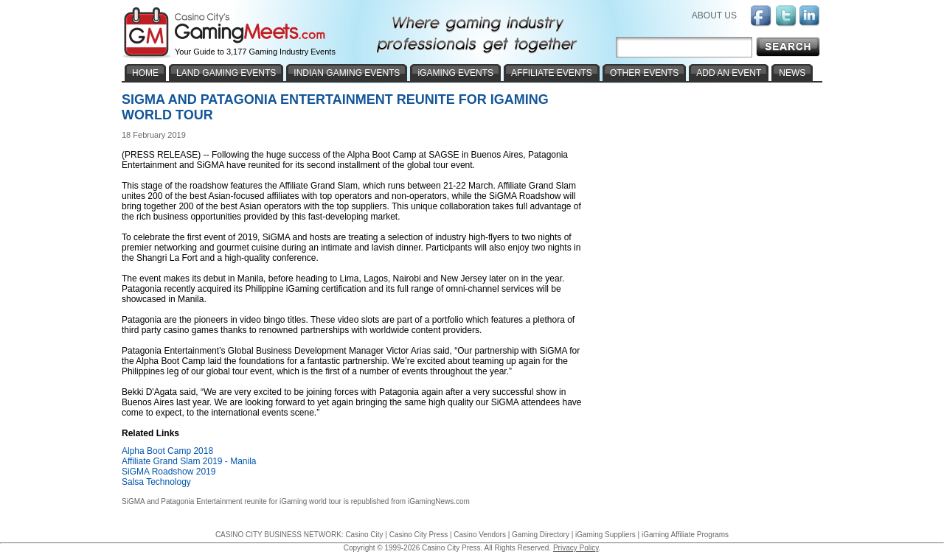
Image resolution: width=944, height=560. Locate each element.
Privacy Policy (576, 548)
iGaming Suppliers (605, 535)
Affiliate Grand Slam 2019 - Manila (189, 461)
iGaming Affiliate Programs (685, 535)
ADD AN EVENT (729, 73)
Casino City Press (419, 535)
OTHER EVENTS (644, 73)
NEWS (792, 73)
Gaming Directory (541, 535)
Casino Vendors (480, 535)
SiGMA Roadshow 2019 (169, 472)
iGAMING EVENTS (455, 73)
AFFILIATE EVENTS (552, 73)
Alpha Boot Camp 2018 (167, 451)
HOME (145, 73)
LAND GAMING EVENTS (226, 73)
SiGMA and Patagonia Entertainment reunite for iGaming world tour (232, 501)
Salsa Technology (156, 482)
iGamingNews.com (439, 501)
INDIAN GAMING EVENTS (347, 73)
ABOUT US (714, 15)
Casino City (364, 535)
